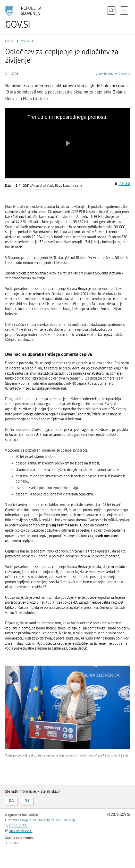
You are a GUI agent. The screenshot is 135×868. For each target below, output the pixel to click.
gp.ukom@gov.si (21, 830)
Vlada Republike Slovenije (113, 74)
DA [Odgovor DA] (11, 800)
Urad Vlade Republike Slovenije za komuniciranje (40, 820)
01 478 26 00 (18, 825)
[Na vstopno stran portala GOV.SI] (26, 17)
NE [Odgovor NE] (27, 800)
